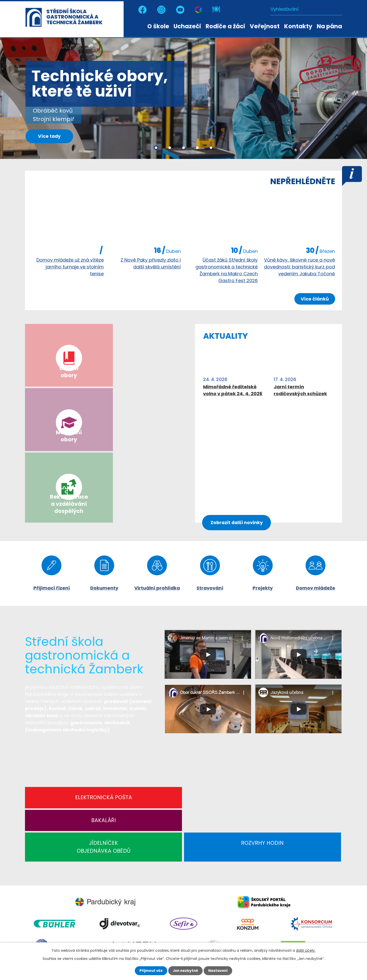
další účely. (306, 950)
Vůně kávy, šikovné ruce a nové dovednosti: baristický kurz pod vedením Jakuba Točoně (299, 267)
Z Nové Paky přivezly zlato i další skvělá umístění (151, 263)
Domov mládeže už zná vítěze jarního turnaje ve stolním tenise (70, 267)
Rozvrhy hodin (303, 689)
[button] (156, 148)
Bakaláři (143, 689)
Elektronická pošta (63, 689)
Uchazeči (187, 26)
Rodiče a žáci (225, 26)
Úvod (140, 26)
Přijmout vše (150, 971)
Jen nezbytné (185, 971)
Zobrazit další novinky (238, 412)
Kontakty (298, 26)
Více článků (314, 299)
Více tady (52, 137)
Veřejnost (265, 26)
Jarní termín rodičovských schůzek (300, 390)
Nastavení (219, 971)
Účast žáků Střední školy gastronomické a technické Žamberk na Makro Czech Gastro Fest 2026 (227, 270)
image (68, 219)
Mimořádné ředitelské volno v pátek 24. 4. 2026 (233, 390)
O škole (158, 26)
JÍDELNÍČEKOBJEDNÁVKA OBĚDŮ (223, 693)
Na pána (329, 26)
